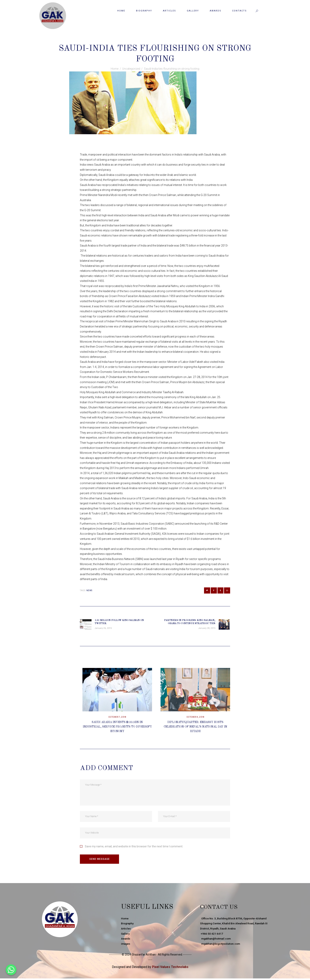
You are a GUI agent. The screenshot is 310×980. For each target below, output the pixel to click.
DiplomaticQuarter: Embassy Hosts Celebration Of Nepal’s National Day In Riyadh (195, 728)
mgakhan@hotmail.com (216, 940)
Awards (126, 940)
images (126, 945)
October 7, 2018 (117, 719)
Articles (126, 930)
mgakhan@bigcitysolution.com (221, 945)
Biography (128, 925)
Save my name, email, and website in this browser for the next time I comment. (134, 848)
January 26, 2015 (133, 40)
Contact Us (222, 909)
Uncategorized (158, 40)
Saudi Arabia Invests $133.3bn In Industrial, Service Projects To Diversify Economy (117, 728)
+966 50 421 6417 (212, 935)
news (89, 590)
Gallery (126, 935)
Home (115, 69)
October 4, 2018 (195, 719)
